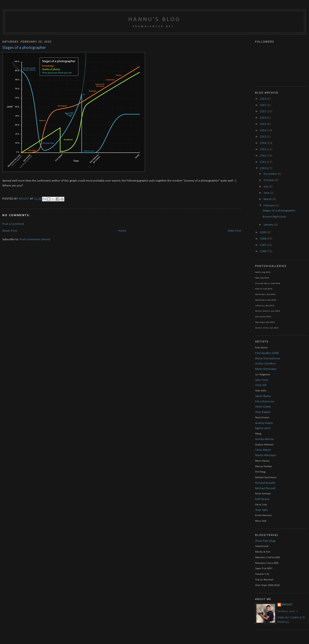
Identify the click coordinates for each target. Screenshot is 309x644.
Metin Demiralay (266, 369)
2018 (263, 124)
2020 (263, 118)
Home (122, 231)
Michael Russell (265, 488)
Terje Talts (261, 510)
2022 (263, 105)
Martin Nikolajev (266, 455)
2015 (263, 137)
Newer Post (10, 231)
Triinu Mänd (263, 450)
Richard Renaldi (265, 483)
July (266, 187)
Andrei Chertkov (265, 364)
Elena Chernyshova (267, 358)
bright (24, 199)
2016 (263, 130)
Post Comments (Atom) (35, 239)
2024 (263, 99)
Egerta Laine (263, 428)
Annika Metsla (264, 439)
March (268, 199)
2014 (263, 143)
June (267, 193)
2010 (263, 168)
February (270, 206)
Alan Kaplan (263, 412)
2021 (263, 111)
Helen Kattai (263, 407)
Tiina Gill (261, 385)
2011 (263, 162)
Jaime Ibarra (263, 396)
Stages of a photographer (279, 211)
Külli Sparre (262, 499)
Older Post (234, 231)
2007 (263, 245)
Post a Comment (13, 224)
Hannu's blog (154, 20)
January (269, 225)
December (271, 174)
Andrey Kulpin (264, 423)
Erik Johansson (265, 402)
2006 (263, 251)
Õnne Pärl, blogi (265, 541)
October (269, 180)
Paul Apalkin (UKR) (267, 353)
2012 (263, 156)
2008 (263, 239)
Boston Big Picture (274, 217)
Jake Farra (262, 380)
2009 (263, 232)
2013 (263, 149)
